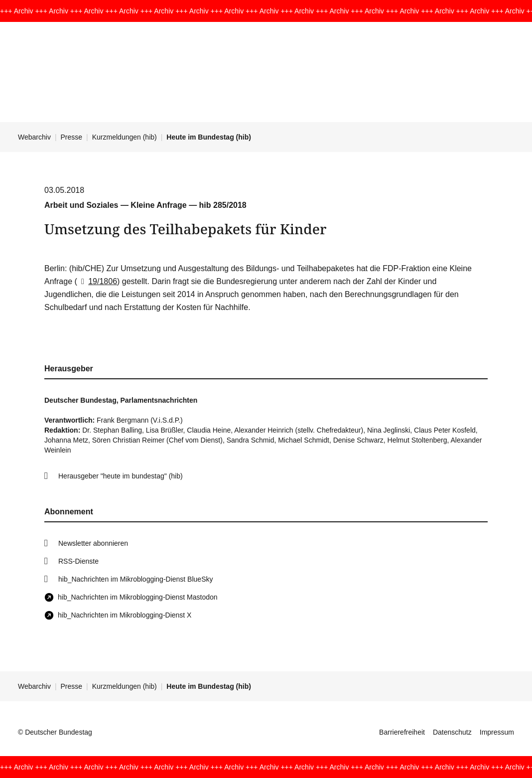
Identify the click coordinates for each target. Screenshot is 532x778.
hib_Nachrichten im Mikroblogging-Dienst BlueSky (135, 579)
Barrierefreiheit (402, 732)
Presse (72, 137)
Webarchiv (34, 137)
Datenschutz (452, 732)
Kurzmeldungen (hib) (125, 137)
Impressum (497, 732)
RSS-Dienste (78, 561)
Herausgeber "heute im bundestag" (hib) (121, 476)
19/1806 (97, 281)
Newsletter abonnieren (93, 543)
